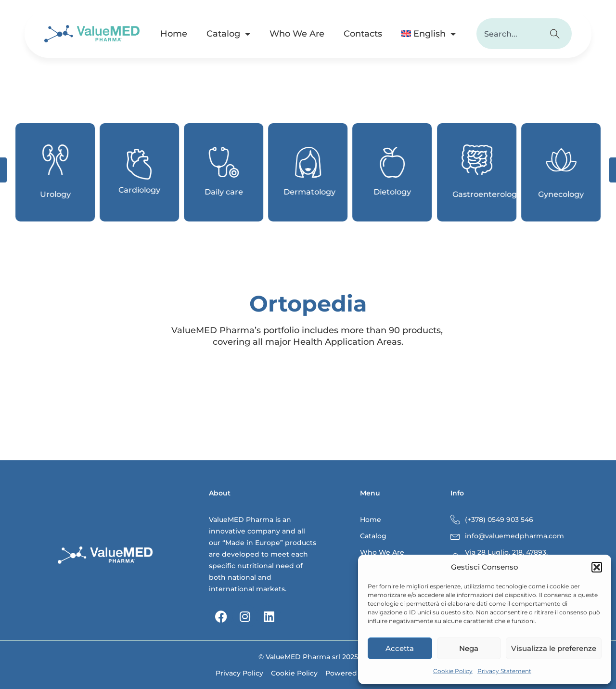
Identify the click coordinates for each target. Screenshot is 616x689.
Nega (469, 648)
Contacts (363, 34)
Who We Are (297, 34)
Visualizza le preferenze (554, 648)
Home (174, 34)
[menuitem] (429, 34)
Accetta (400, 648)
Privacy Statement (504, 671)
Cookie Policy (453, 671)
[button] (597, 567)
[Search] (556, 34)
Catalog (228, 34)
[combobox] (508, 34)
